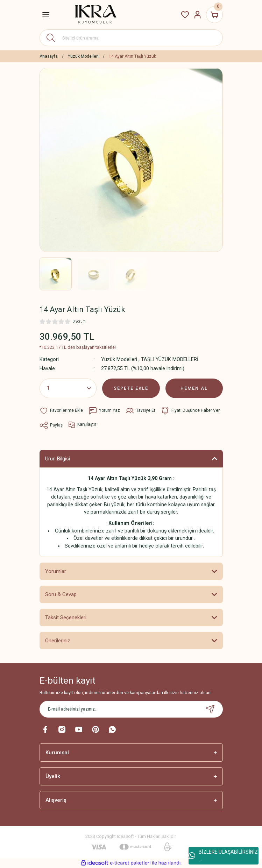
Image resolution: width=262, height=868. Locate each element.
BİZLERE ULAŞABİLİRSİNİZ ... (223, 856)
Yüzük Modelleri (119, 359)
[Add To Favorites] (61, 411)
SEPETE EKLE (131, 388)
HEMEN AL (194, 388)
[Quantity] (68, 388)
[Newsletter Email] (131, 709)
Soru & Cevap (61, 594)
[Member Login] (198, 15)
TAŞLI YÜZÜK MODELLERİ (170, 359)
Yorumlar (56, 571)
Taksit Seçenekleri (66, 618)
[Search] (131, 38)
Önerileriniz (58, 641)
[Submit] (210, 709)
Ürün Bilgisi (58, 459)
